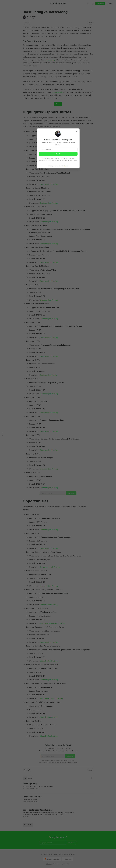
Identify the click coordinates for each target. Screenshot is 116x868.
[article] (58, 787)
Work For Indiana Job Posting (52, 623)
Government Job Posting (50, 567)
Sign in (110, 4)
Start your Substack (52, 859)
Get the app (67, 859)
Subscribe (100, 4)
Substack (49, 864)
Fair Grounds (57, 92)
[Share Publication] (93, 4)
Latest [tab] (30, 778)
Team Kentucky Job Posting (51, 699)
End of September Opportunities (38, 810)
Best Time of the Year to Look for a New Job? (38, 786)
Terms (61, 854)
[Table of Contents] (2, 434)
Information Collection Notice (57, 160)
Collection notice (69, 854)
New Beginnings (30, 784)
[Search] (88, 4)
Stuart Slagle (31, 16)
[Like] (25, 23)
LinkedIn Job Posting (49, 605)
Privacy (56, 854)
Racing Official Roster (30, 799)
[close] (77, 131)
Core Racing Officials (32, 797)
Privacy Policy (73, 160)
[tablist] (28, 778)
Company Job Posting (49, 184)
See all (28, 825)
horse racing (50, 60)
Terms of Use (68, 158)
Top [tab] (25, 778)
